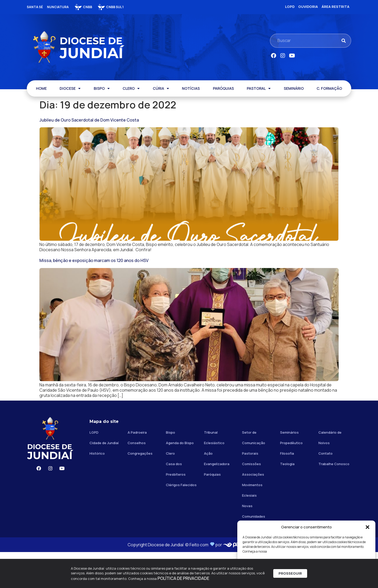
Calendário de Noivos (330, 474)
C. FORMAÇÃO (329, 88)
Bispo (170, 468)
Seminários (289, 468)
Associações (253, 510)
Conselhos (137, 479)
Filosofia (287, 489)
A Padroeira (137, 468)
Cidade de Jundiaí (104, 479)
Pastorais (250, 489)
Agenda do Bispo (180, 479)
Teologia (287, 500)
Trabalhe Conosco (334, 500)
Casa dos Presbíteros (176, 505)
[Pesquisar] (343, 41)
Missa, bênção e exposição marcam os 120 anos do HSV (94, 278)
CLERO (131, 88)
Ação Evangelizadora (217, 495)
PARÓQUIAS (223, 88)
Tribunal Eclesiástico (214, 474)
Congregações (140, 489)
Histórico (97, 489)
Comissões (251, 500)
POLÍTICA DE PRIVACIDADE (183, 580)
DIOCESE (70, 88)
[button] (367, 527)
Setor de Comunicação (254, 474)
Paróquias (212, 510)
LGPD (94, 468)
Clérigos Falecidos (181, 521)
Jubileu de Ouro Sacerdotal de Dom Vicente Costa (89, 120)
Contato (325, 489)
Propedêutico (291, 479)
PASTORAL (259, 88)
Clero (170, 489)
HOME (41, 88)
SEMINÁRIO (294, 88)
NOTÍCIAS (191, 88)
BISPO (102, 88)
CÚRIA (161, 88)
